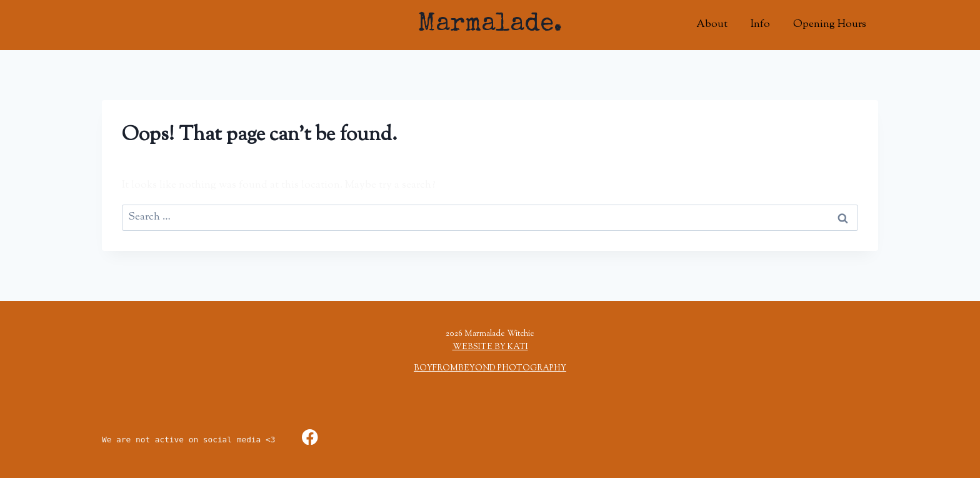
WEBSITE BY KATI (490, 347)
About (712, 24)
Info (760, 24)
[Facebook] (310, 437)
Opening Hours (830, 24)
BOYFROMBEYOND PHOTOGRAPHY (490, 369)
